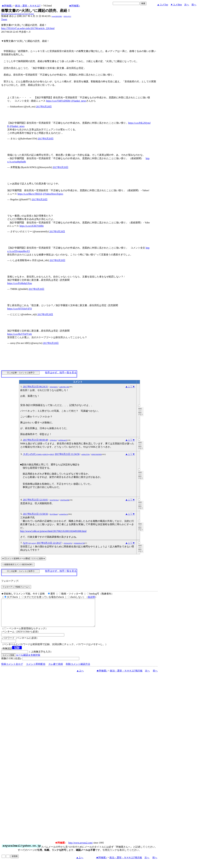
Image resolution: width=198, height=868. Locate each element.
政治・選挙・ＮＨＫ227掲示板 (126, 676)
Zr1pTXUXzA (54, 500)
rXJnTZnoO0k (65, 500)
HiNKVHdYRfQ (96, 454)
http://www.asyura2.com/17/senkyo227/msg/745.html (17, 14)
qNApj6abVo (54, 387)
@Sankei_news (79, 101)
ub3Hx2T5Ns (86, 454)
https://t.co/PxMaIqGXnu (20, 283)
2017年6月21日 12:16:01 (35, 500)
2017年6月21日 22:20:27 (49, 543)
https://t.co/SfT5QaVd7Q (19, 309)
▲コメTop (163, 5)
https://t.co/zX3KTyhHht (32, 226)
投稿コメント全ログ (12, 669)
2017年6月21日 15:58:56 (35, 514)
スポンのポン (39, 454)
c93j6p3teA (53, 440)
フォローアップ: (10, 581)
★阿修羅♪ (7, 6)
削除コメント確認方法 (78, 669)
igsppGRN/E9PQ (57, 16)
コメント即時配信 (36, 669)
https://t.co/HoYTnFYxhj (19, 334)
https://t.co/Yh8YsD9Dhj (58, 101)
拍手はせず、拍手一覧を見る (61, 373)
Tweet (4, 19)
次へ (187, 5)
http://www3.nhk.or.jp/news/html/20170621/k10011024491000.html (53, 531)
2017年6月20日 (44, 107)
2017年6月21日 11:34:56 (67, 454)
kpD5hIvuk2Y (63, 440)
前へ (194, 5)
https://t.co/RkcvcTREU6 (30, 194)
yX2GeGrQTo (68, 543)
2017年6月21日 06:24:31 (35, 387)
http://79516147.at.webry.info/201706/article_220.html (28, 28)
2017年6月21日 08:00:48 (35, 440)
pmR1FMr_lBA (64, 387)
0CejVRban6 (54, 514)
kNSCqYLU (67, 16)
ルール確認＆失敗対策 (28, 660)
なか (30, 543)
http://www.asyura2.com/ (81, 848)
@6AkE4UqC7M (79, 543)
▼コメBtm (176, 5)
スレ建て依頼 (56, 669)
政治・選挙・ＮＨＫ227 (28, 6)
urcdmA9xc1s (63, 514)
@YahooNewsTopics (53, 194)
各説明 (91, 597)
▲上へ (80, 676)
